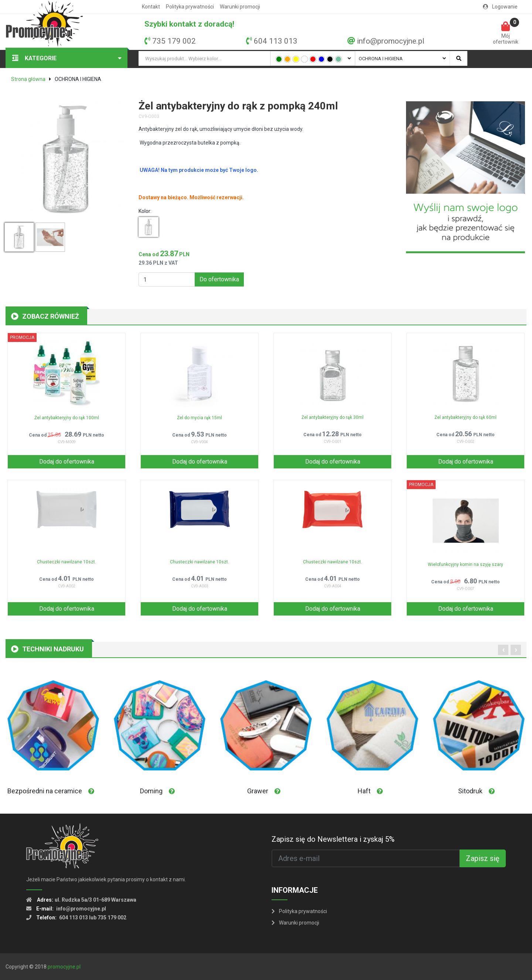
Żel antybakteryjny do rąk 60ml (465, 417)
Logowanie (500, 7)
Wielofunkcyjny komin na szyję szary (465, 564)
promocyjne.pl (64, 967)
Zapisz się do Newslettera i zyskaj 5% (333, 839)
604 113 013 (276, 41)
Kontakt (151, 7)
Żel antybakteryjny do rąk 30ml (332, 417)
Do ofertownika (219, 279)
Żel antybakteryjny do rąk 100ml (67, 418)
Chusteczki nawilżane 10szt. (66, 562)
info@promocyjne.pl (391, 41)
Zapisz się (483, 858)
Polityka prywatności (190, 7)
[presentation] (503, 650)
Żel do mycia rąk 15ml (199, 418)
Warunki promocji (240, 7)
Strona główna (28, 79)
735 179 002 (174, 41)
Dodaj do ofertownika (67, 462)
